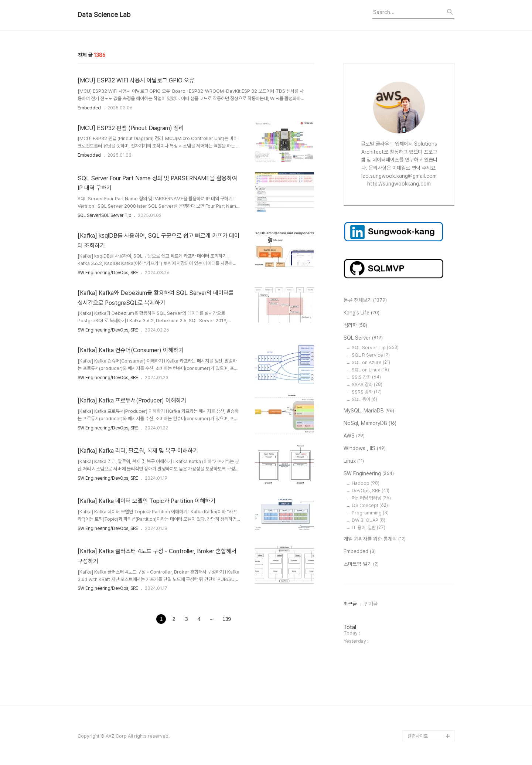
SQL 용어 (364, 399)
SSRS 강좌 (367, 392)
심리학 (355, 326)
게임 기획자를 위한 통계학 (375, 539)
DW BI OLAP (369, 520)
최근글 (350, 604)
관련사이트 (418, 736)
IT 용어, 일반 (369, 528)
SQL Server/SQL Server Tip (104, 215)
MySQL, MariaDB (369, 411)
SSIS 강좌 (366, 377)
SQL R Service (371, 355)
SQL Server (363, 338)
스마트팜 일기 (361, 564)
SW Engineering (369, 474)
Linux (354, 461)
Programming (370, 513)
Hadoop (366, 483)
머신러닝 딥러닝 (371, 498)
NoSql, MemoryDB (370, 424)
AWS (354, 436)
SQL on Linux (370, 370)
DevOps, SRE (371, 491)
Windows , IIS (365, 449)
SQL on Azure (371, 362)
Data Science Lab (104, 15)
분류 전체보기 (365, 300)
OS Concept (370, 505)
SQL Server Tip (375, 348)
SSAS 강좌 (367, 385)
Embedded (89, 108)
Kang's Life (362, 313)
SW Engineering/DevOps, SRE (108, 273)
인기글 (371, 604)
